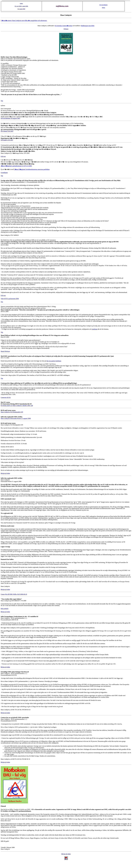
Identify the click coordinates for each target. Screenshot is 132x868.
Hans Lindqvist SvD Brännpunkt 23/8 (12, 412)
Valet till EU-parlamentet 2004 (10, 299)
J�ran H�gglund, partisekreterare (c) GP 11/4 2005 (16, 166)
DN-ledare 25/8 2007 (7, 140)
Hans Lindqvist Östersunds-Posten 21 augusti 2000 (16, 418)
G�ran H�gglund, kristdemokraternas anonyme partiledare (32, 169)
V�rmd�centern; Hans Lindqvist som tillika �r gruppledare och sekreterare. (24, 21)
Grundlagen (4, 173)
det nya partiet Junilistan (54, 361)
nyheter (3, 106)
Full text (3, 156)
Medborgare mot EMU (88, 26)
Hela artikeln (5, 609)
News (104, 8)
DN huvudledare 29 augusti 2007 (10, 118)
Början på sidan (5, 473)
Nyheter (66, 29)
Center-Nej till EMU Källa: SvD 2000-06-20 (14, 594)
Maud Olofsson (5, 351)
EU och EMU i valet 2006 (21, 6)
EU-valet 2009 (21, 9)
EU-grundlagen (103, 5)
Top (2, 101)
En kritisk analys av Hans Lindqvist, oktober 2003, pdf (17, 406)
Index (21, 3)
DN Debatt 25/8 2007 (7, 131)
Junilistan (95, 329)
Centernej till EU (6, 397)
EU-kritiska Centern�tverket (64, 26)
